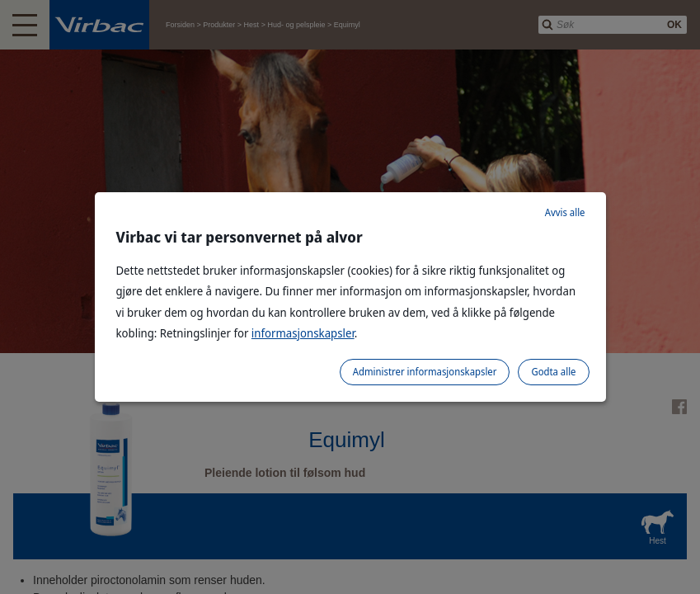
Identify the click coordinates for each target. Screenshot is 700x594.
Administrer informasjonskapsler (425, 372)
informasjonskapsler (303, 333)
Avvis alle (565, 212)
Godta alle (553, 372)
